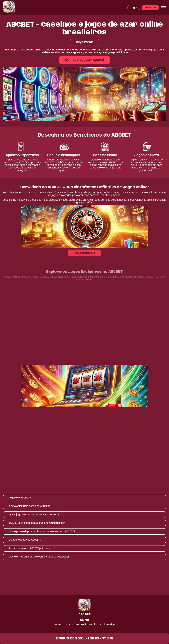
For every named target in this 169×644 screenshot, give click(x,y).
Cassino (57, 625)
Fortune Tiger (108, 625)
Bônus (76, 625)
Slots (67, 625)
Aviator (93, 625)
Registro (150, 8)
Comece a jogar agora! (84, 60)
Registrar (84, 42)
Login (134, 8)
